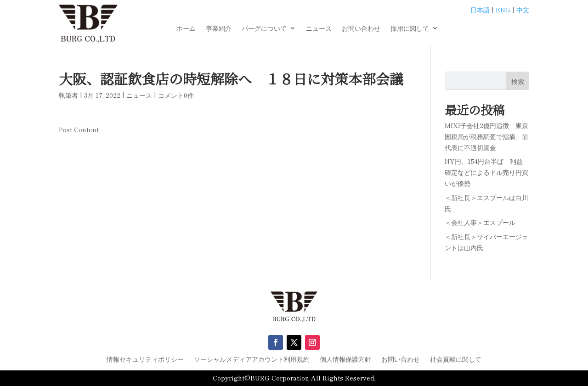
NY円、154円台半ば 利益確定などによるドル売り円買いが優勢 (486, 172)
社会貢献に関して (456, 360)
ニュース (319, 29)
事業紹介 (219, 29)
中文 (523, 10)
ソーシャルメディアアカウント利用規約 (252, 360)
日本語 (480, 10)
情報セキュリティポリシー (145, 360)
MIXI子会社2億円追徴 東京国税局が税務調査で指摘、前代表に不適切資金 (486, 136)
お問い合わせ (361, 29)
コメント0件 (176, 95)
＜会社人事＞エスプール (480, 222)
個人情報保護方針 (345, 360)
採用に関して (410, 29)
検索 (518, 81)
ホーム (186, 29)
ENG (503, 10)
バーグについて (264, 29)
